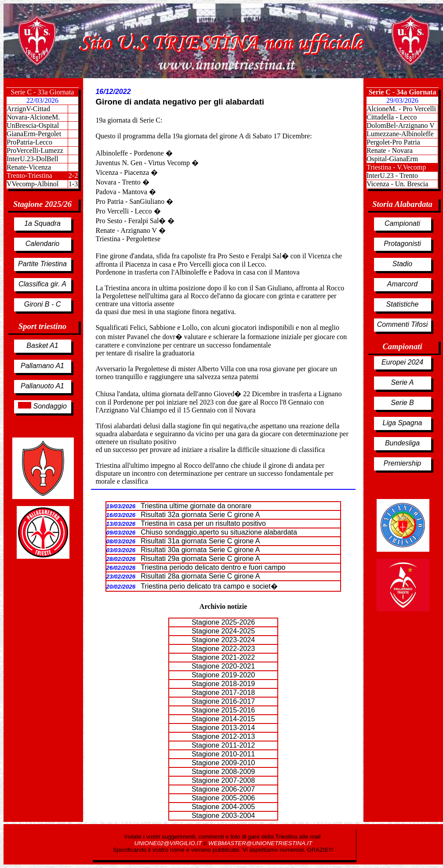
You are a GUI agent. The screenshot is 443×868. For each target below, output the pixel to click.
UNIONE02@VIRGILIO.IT (169, 843)
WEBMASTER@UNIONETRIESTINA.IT (260, 843)
